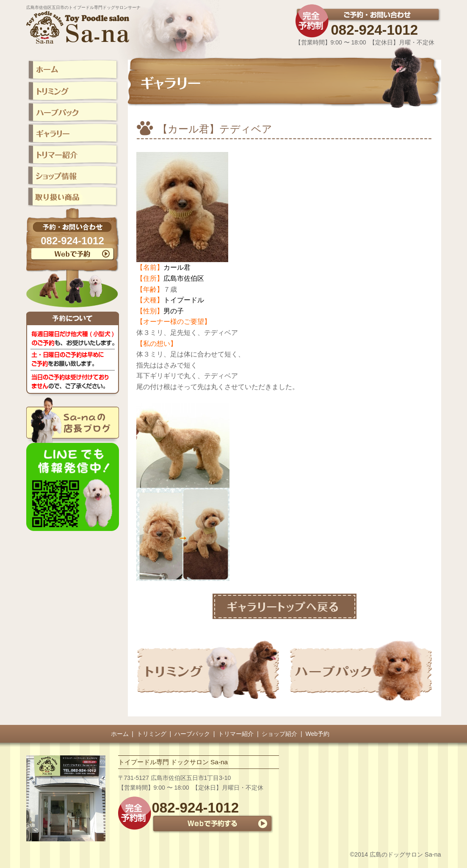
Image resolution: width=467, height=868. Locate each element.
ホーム (120, 734)
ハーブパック (192, 734)
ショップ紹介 (279, 734)
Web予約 (318, 734)
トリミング (152, 734)
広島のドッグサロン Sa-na (405, 854)
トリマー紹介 (236, 734)
